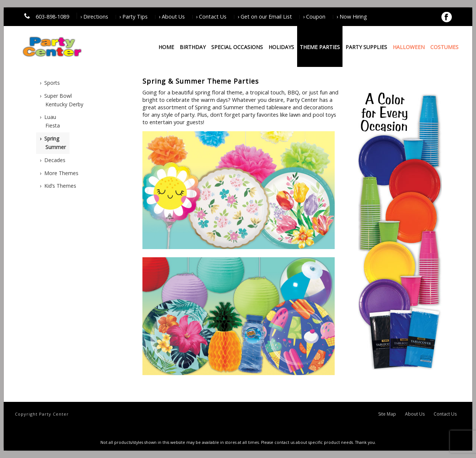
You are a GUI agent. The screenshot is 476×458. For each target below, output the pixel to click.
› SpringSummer (53, 143)
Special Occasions (237, 47)
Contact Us (445, 414)
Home (166, 47)
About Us (415, 414)
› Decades (53, 160)
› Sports (50, 83)
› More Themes (59, 173)
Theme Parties (320, 47)
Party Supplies (366, 47)
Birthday (193, 47)
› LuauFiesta (50, 121)
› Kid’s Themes (58, 186)
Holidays (281, 47)
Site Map (387, 414)
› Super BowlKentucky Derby (62, 100)
